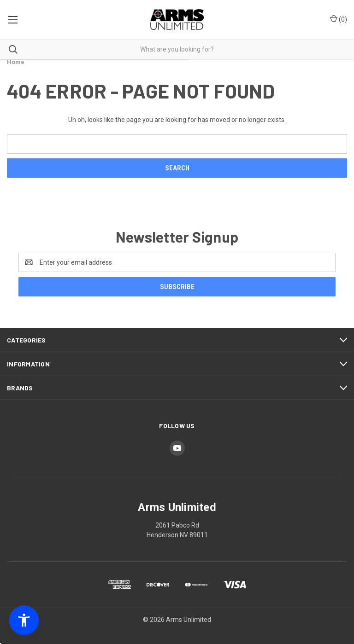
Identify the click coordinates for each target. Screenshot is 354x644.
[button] (24, 620)
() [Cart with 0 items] (339, 19)
